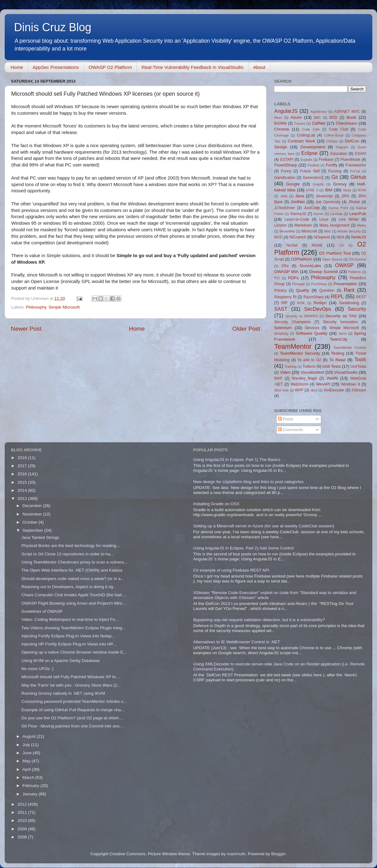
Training (291, 367)
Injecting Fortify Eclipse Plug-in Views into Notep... (68, 636)
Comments (291, 430)
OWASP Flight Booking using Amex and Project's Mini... (73, 603)
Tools (360, 359)
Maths (362, 225)
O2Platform (302, 259)
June (28, 753)
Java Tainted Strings (40, 537)
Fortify (332, 165)
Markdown (303, 225)
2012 (23, 804)
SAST (281, 309)
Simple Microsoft (64, 307)
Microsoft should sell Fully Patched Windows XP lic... (71, 677)
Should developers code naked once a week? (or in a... (73, 579)
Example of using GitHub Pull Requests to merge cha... (73, 710)
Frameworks (356, 165)
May (27, 761)
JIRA (345, 196)
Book (351, 117)
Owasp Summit (323, 272)
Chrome (282, 129)
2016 (23, 474)
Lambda (336, 214)
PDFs (293, 278)
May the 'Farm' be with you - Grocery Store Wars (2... (71, 685)
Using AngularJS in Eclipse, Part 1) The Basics (237, 460)
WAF (278, 378)
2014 (23, 490)
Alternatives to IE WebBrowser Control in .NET (237, 642)
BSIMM (280, 123)
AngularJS (286, 111)
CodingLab (306, 135)
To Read (337, 360)
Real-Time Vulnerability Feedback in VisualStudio (192, 67)
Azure (296, 117)
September (33, 530)
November (33, 514)
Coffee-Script (334, 135)
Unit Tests (331, 366)
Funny (286, 171)
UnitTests (358, 367)
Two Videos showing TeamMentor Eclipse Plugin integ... (74, 628)
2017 (23, 466)
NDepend (322, 237)
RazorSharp (314, 297)
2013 (23, 499)
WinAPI (323, 384)
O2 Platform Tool (335, 253)
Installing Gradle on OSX (216, 504)
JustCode (312, 208)
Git (334, 177)
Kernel (319, 214)
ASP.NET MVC (347, 112)
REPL (337, 296)
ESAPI (360, 154)
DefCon (352, 141)
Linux (324, 219)
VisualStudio (346, 372)
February (31, 786)
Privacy (280, 290)
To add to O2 (309, 360)
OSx (285, 266)
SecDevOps (317, 309)
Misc (328, 231)
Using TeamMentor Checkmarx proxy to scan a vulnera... (74, 562)
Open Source (332, 259)
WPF (299, 390)
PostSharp (319, 284)
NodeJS (359, 237)
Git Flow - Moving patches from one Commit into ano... (72, 726)
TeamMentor (293, 346)
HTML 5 (312, 190)
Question (327, 290)
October (31, 522)
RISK (301, 303)
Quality (303, 290)
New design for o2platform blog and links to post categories (248, 482)
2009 (23, 829)
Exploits (306, 160)
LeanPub (358, 214)
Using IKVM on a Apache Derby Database (61, 661)
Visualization (313, 372)
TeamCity (339, 339)
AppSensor (319, 112)
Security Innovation (340, 322)
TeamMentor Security (300, 353)
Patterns (355, 272)
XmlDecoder (334, 390)
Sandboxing (349, 303)
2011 (23, 812)
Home (17, 67)
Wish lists (281, 390)
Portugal (298, 284)
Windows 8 (350, 384)
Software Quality (311, 333)
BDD (333, 117)
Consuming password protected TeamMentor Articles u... (74, 701)
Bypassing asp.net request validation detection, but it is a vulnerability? (259, 620)
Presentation (345, 284)
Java (300, 196)
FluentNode (350, 160)
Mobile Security (349, 231)
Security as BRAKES (302, 316)
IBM (329, 190)
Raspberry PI (285, 297)
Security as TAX (341, 316)
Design (281, 147)
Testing (338, 353)
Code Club (338, 129)
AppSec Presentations (56, 67)
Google (293, 184)
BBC (317, 117)
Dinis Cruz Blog (53, 27)
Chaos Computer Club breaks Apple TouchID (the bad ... (74, 595)
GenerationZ (313, 178)
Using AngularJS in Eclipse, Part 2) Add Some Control (243, 548)
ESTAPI (287, 160)
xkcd (314, 390)
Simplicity (281, 333)
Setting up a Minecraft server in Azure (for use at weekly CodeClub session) (264, 526)
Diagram (342, 147)
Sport (343, 333)
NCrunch (298, 237)
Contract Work (301, 141)
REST (361, 297)
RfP (284, 303)
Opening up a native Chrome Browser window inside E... (74, 652)
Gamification (285, 178)
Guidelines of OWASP (42, 611)
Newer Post (26, 329)
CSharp (332, 141)
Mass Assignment (334, 225)
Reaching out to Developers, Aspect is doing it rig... (69, 587)
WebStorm (299, 384)
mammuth (236, 854)
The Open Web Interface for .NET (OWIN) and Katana (72, 570)
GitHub (358, 177)
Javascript (324, 196)
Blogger (278, 854)
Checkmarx (346, 123)
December (33, 506)
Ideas (347, 190)
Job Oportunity (328, 202)
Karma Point (339, 208)
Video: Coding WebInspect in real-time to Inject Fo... (70, 619)
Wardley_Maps (305, 378)
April (27, 769)
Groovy (340, 184)
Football (313, 165)
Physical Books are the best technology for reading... (71, 546)
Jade (284, 196)
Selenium (283, 328)
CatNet (318, 123)
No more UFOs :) (38, 669)
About (259, 67)
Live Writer (349, 219)
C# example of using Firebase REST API (231, 570)
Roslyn (320, 303)
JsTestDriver (285, 208)
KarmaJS (298, 214)
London (281, 225)
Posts (286, 419)
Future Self (310, 171)
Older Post (246, 329)
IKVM (362, 190)
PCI (277, 278)
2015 (23, 482)
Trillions (309, 367)
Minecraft (309, 231)
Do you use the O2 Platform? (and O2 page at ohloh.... (72, 718)
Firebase (326, 160)
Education (339, 154)
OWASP (344, 265)
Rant (349, 290)
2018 (23, 458)
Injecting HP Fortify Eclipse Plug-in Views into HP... (69, 644)
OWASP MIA (286, 272)
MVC (278, 237)
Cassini (300, 123)
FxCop (355, 171)
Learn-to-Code (297, 219)
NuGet (292, 245)
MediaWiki (287, 231)
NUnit (317, 245)
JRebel (354, 202)
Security (357, 309)
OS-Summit (357, 259)
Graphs (318, 184)
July (27, 745)
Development (313, 147)
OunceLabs (310, 266)
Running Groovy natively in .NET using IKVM (63, 693)
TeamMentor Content (350, 348)
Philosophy (36, 307)
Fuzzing (335, 171)
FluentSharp (286, 165)
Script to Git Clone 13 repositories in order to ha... (68, 554)
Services (312, 328)
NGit (341, 237)
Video (285, 372)
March (29, 777)
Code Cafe (311, 129)
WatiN (332, 378)
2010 (23, 820)
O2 (341, 245)
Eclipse (309, 153)
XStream (359, 390)
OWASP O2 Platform (110, 67)
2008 (23, 837)
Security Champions (292, 322)
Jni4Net (298, 202)
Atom (278, 117)
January (31, 794)
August (30, 736)
